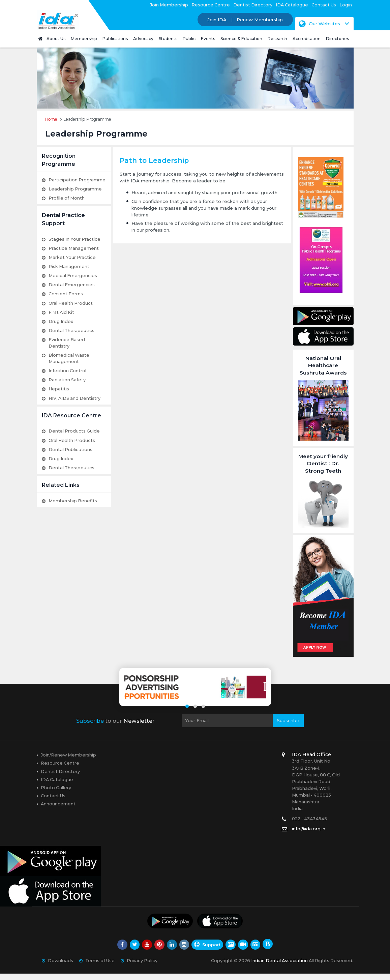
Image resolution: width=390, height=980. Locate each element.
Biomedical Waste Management (69, 358)
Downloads (61, 967)
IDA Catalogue (292, 5)
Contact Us (324, 5)
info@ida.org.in (309, 836)
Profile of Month (67, 198)
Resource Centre (211, 5)
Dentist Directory (253, 5)
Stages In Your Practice (74, 239)
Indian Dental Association (279, 967)
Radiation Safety (67, 380)
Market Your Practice (72, 257)
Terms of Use (100, 967)
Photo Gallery (56, 794)
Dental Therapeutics (71, 331)
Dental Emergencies (72, 285)
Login (346, 5)
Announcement (58, 810)
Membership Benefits (73, 501)
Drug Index (61, 321)
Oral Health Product (71, 303)
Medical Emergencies (73, 276)
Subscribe (288, 727)
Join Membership (169, 5)
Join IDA (217, 20)
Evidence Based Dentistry (67, 343)
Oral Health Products (72, 440)
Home (51, 119)
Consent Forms (66, 294)
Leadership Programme (75, 189)
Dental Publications (70, 450)
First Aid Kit (61, 312)
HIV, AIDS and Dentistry (74, 398)
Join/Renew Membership (68, 762)
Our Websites (319, 24)
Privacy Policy (142, 967)
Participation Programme (77, 180)
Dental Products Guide (74, 431)
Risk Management (69, 266)
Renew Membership (260, 20)
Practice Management (74, 248)
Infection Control (67, 371)
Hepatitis (59, 389)
